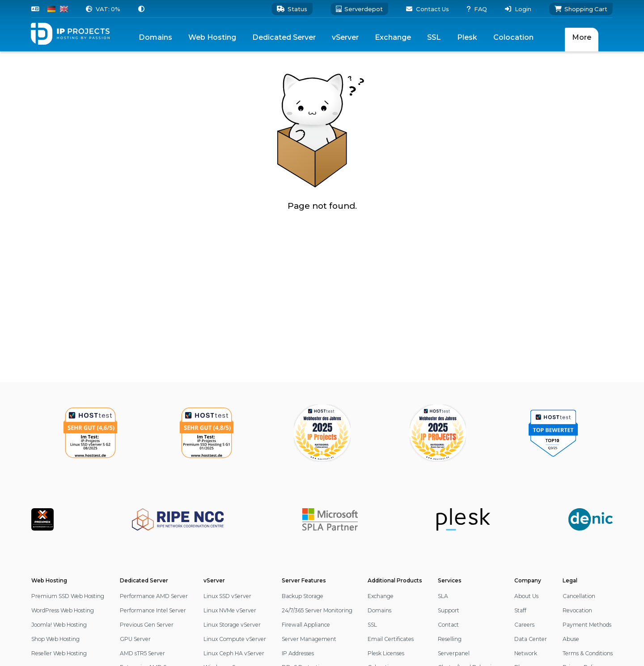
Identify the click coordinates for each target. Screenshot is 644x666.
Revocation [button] (577, 610)
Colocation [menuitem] (513, 37)
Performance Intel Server (153, 610)
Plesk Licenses (386, 653)
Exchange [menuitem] (393, 37)
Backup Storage (303, 596)
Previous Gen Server (147, 625)
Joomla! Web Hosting (59, 625)
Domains (379, 610)
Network (526, 653)
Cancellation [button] (579, 596)
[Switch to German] (51, 9)
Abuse (571, 639)
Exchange (381, 596)
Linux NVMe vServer (230, 610)
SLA (443, 596)
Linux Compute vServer (235, 639)
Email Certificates (391, 639)
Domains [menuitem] (155, 37)
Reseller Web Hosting (59, 653)
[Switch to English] (64, 9)
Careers (524, 625)
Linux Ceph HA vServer (234, 653)
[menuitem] (212, 37)
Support (449, 610)
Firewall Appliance (306, 625)
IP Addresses (298, 653)
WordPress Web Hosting (63, 610)
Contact (448, 625)
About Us (526, 596)
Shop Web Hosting (55, 639)
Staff (520, 610)
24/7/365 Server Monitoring (317, 610)
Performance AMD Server (154, 596)
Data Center (531, 639)
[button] (103, 9)
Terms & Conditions (588, 653)
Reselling (450, 639)
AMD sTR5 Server (142, 653)
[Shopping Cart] (581, 9)
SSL (372, 625)
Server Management (309, 639)
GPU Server (135, 639)
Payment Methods (587, 625)
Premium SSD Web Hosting (68, 596)
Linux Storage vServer (232, 625)
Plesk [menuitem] (467, 37)
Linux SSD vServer (227, 596)
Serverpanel (454, 653)
